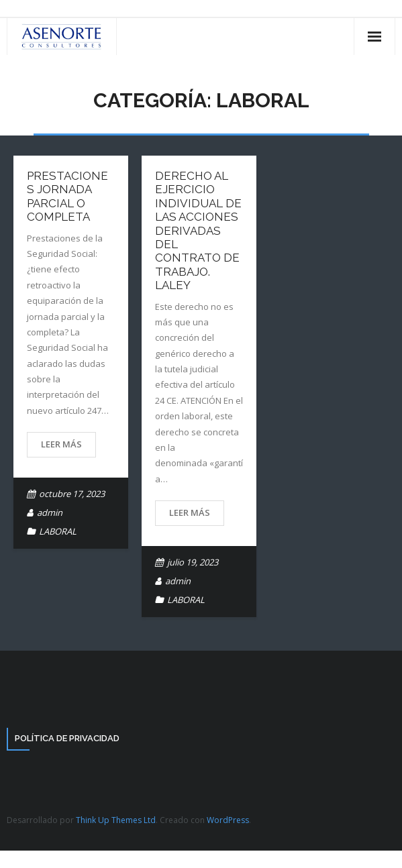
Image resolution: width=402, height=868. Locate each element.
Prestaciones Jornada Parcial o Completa (67, 196)
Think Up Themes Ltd (116, 820)
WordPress (228, 820)
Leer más (61, 444)
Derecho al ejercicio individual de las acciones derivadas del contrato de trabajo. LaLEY (198, 230)
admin (50, 512)
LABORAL (58, 531)
